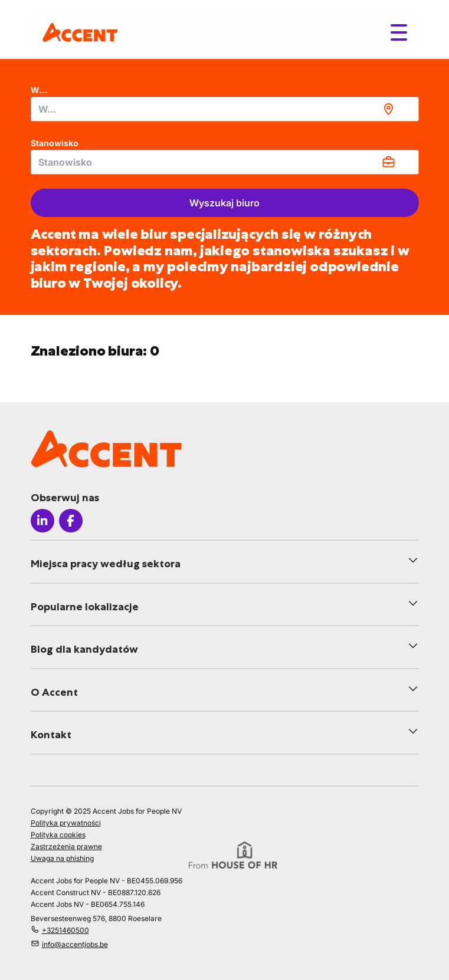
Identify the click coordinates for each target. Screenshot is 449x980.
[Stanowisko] (225, 162)
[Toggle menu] (399, 32)
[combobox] (225, 109)
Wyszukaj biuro (225, 203)
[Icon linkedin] (42, 521)
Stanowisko (55, 143)
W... (39, 90)
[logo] (80, 32)
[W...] (225, 109)
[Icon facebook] (71, 521)
